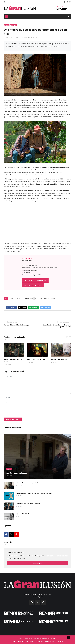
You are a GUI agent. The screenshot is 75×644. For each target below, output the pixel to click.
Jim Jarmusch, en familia (17, 473)
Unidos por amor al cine (36, 359)
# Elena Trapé (29, 298)
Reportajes (13, 25)
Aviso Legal (40, 641)
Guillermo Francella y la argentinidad (27, 483)
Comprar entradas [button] (33, 285)
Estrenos (7, 25)
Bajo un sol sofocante (23, 514)
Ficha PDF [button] (42, 281)
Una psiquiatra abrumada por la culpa (28, 503)
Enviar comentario (13, 420)
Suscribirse (37, 563)
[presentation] (19, 410)
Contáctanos (61, 641)
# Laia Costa (39, 298)
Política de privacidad (29, 641)
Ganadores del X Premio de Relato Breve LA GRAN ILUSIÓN (35, 493)
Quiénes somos (16, 641)
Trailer (28, 281)
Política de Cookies (50, 641)
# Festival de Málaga (50, 298)
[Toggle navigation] (6, 16)
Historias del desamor (59, 359)
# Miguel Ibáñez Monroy (16, 298)
